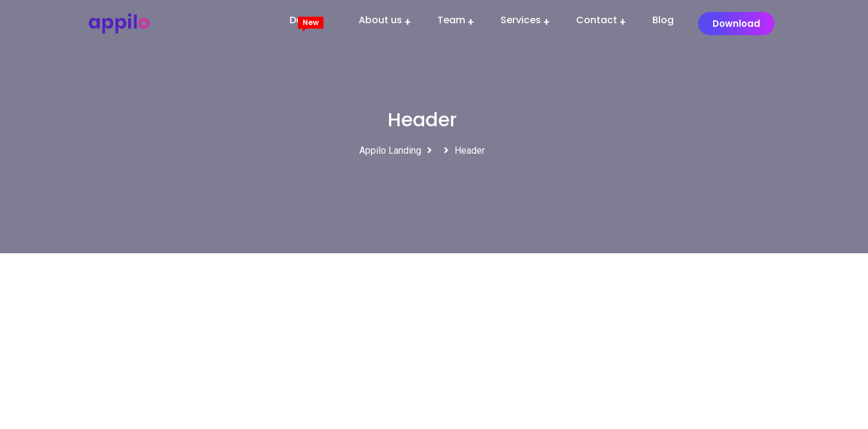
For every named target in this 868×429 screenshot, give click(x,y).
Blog (663, 20)
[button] (736, 24)
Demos (307, 20)
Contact (597, 20)
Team (451, 20)
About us (380, 20)
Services (521, 20)
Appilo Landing (390, 150)
